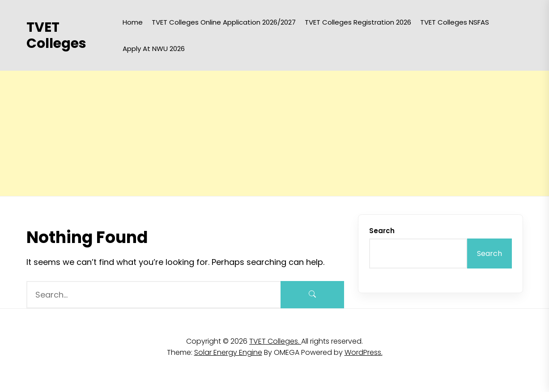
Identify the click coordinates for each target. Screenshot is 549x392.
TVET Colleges (56, 35)
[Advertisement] (268, 133)
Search (382, 231)
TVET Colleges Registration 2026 (358, 22)
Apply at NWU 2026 (154, 49)
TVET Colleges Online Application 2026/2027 (224, 22)
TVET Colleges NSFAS (455, 22)
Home (133, 22)
